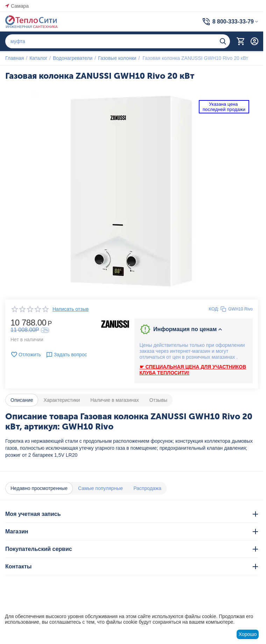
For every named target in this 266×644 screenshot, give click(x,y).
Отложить (26, 355)
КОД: (214, 309)
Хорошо (248, 634)
